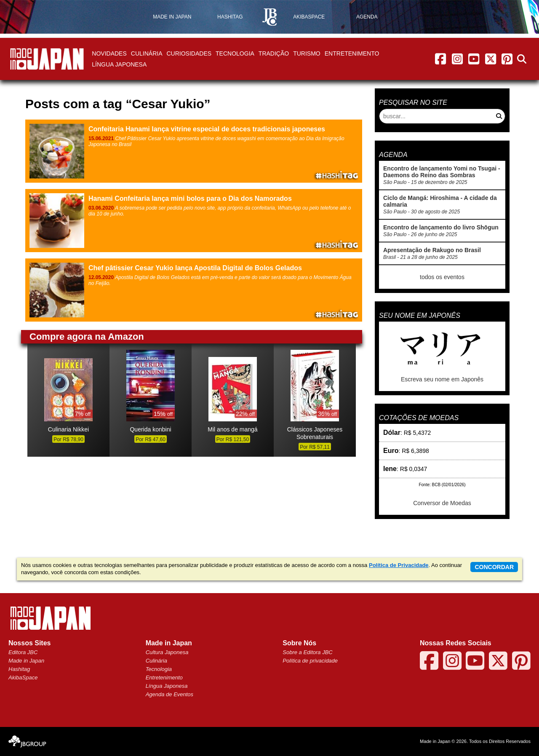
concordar (494, 567)
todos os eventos (442, 277)
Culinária (147, 53)
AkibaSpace (23, 677)
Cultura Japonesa (167, 652)
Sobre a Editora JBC (308, 652)
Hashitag (19, 669)
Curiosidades (189, 53)
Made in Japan (26, 661)
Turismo (307, 53)
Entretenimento (352, 53)
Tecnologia (235, 53)
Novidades (109, 53)
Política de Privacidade (399, 565)
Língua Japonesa (119, 64)
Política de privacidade (310, 661)
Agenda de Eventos (169, 694)
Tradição (274, 53)
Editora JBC (23, 652)
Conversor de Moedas (442, 503)
